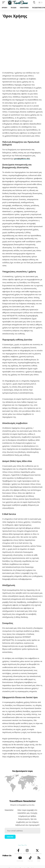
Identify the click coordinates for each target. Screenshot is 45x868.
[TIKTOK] (30, 858)
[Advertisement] (22, 43)
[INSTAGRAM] (27, 850)
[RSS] (39, 858)
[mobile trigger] (4, 2)
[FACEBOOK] (18, 850)
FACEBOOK (18, 854)
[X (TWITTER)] (37, 850)
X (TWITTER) (37, 854)
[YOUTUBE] (20, 858)
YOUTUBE (20, 861)
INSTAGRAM (27, 854)
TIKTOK (30, 861)
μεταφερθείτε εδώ (22, 159)
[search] (34, 2)
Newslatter (9, 810)
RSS (39, 861)
